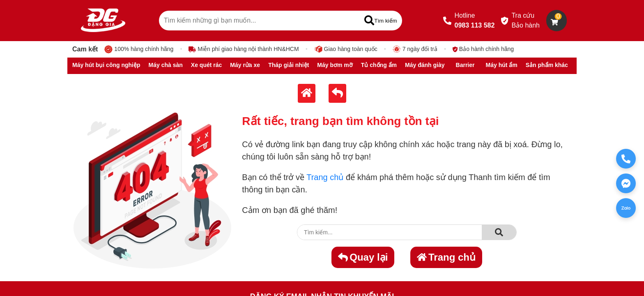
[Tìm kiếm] (381, 21)
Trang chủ (325, 177)
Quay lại (363, 257)
